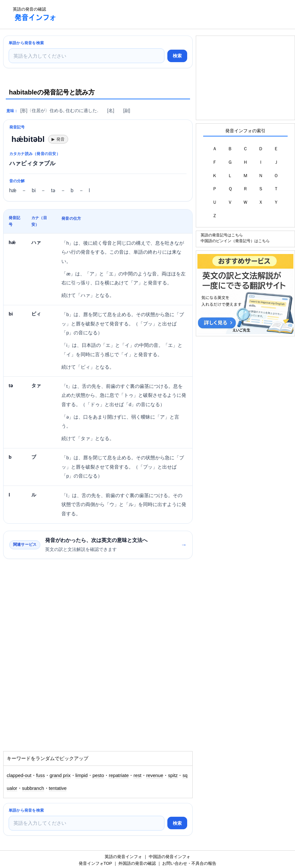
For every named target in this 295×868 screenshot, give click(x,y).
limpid (82, 775)
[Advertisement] (179, 14)
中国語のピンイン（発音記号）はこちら (235, 241)
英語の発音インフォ (123, 857)
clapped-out (19, 775)
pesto (98, 775)
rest (137, 775)
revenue (155, 775)
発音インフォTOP (95, 863)
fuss (40, 775)
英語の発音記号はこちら (222, 235)
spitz (173, 775)
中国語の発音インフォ (170, 857)
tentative (58, 788)
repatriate (119, 775)
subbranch (33, 788)
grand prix (60, 775)
